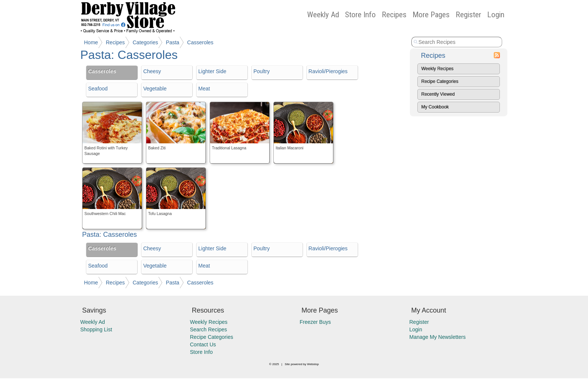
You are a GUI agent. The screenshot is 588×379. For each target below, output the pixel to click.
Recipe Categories (440, 81)
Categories (145, 42)
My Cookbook (435, 107)
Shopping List (96, 329)
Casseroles (200, 42)
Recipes (394, 15)
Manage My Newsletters (438, 337)
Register (468, 15)
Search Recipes (209, 329)
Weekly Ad (323, 15)
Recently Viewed (438, 94)
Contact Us (203, 344)
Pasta (172, 42)
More (431, 15)
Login (496, 15)
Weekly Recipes (438, 69)
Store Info (360, 15)
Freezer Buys (315, 322)
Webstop (313, 364)
